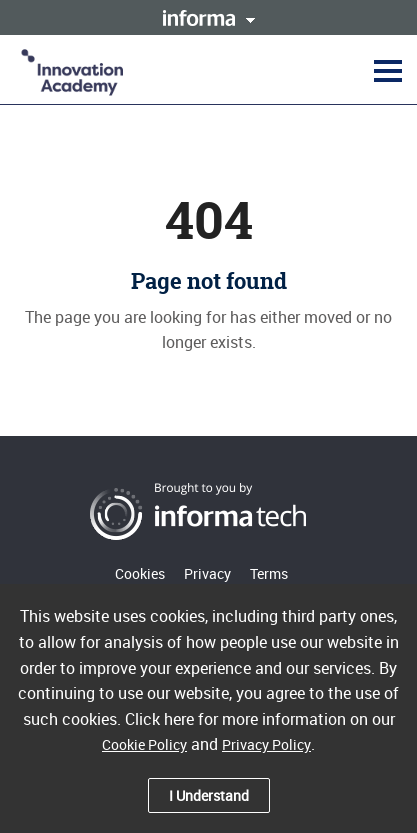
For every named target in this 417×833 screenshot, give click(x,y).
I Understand (209, 795)
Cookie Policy (144, 744)
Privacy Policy (266, 744)
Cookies (140, 573)
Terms (269, 573)
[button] (385, 70)
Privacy (207, 573)
